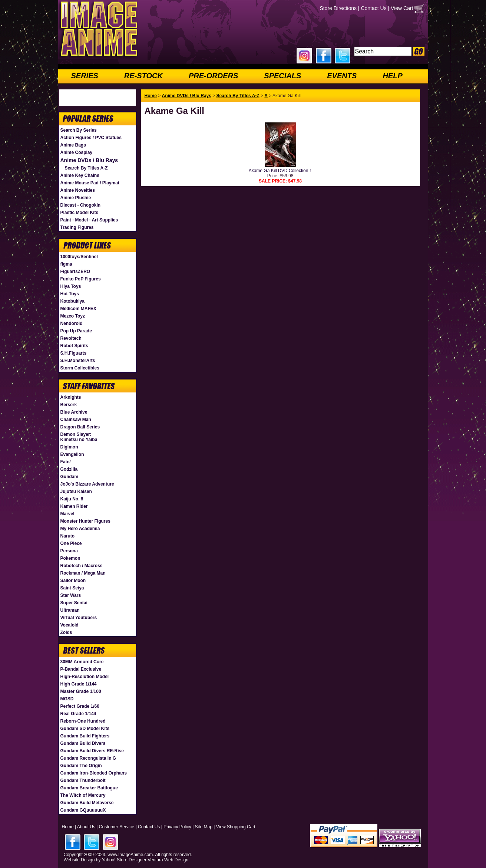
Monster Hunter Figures (85, 521)
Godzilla (69, 469)
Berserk (69, 405)
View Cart (402, 8)
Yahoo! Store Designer (124, 860)
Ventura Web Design (168, 860)
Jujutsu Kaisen (76, 491)
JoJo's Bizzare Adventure (87, 484)
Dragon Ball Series (80, 427)
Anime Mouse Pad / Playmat (90, 183)
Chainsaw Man (76, 420)
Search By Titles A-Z (86, 168)
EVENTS (342, 76)
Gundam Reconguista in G (88, 758)
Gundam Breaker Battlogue (89, 788)
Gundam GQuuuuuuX (83, 810)
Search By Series (79, 130)
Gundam (70, 477)
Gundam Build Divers (83, 743)
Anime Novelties (78, 190)
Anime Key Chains (80, 175)
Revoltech (71, 338)
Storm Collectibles (80, 368)
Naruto (68, 536)
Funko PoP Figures (81, 279)
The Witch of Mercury (83, 795)
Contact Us (373, 8)
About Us (86, 827)
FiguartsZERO (75, 272)
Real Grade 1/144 (78, 714)
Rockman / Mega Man (83, 573)
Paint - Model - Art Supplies (89, 220)
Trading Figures (77, 227)
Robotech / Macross (82, 566)
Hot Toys (70, 294)
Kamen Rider (74, 506)
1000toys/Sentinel (79, 257)
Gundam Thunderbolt (83, 780)
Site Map (204, 827)
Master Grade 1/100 (81, 691)
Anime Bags (73, 145)
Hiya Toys (71, 286)
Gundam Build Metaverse (87, 803)
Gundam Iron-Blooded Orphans (94, 773)
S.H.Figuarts (74, 353)
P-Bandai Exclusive (81, 669)
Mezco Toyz (73, 316)
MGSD (67, 699)
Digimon (69, 447)
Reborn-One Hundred (83, 721)
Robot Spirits (74, 346)
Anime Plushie (76, 198)
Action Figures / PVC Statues (91, 138)
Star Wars (71, 595)
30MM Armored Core (82, 662)
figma (66, 264)
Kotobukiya (72, 301)
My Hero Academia (80, 529)
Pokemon (70, 558)
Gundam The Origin (81, 766)
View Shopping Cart (236, 827)
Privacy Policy (177, 827)
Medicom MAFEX (78, 309)
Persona (69, 551)
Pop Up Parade (76, 331)
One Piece (71, 543)
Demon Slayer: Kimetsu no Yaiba (79, 437)
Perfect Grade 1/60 (80, 706)
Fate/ (66, 462)
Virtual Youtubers (79, 618)
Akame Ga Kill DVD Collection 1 (280, 171)
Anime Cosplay (77, 152)
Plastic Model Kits (80, 213)
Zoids (66, 632)
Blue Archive (74, 412)
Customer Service (117, 827)
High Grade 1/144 (79, 684)
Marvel (67, 514)
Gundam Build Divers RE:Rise (92, 751)
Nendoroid (72, 323)
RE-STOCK (143, 76)
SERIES (85, 76)
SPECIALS (282, 76)
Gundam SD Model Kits (85, 729)
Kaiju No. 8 (72, 499)
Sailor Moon (73, 581)
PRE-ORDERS (213, 76)
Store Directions (338, 8)
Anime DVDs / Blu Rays (89, 160)
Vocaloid (70, 625)
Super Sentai (74, 603)
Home (151, 96)
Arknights (71, 397)
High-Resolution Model (85, 677)
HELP (392, 76)
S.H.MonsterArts (78, 361)
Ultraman (70, 610)
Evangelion (72, 454)
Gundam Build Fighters (85, 736)
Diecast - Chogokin (81, 205)
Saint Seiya (72, 588)
